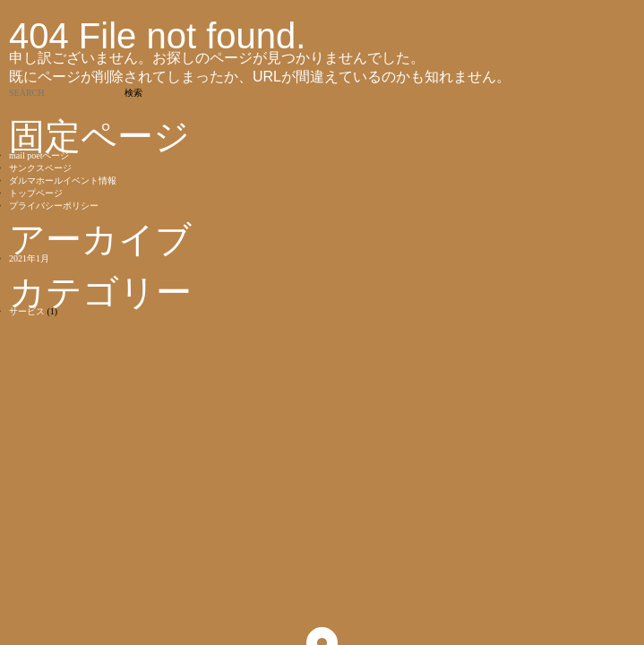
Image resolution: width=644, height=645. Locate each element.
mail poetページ (39, 155)
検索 (133, 93)
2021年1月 (29, 258)
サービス (27, 311)
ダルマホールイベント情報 (63, 181)
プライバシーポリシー (54, 206)
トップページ (36, 193)
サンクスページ (40, 168)
